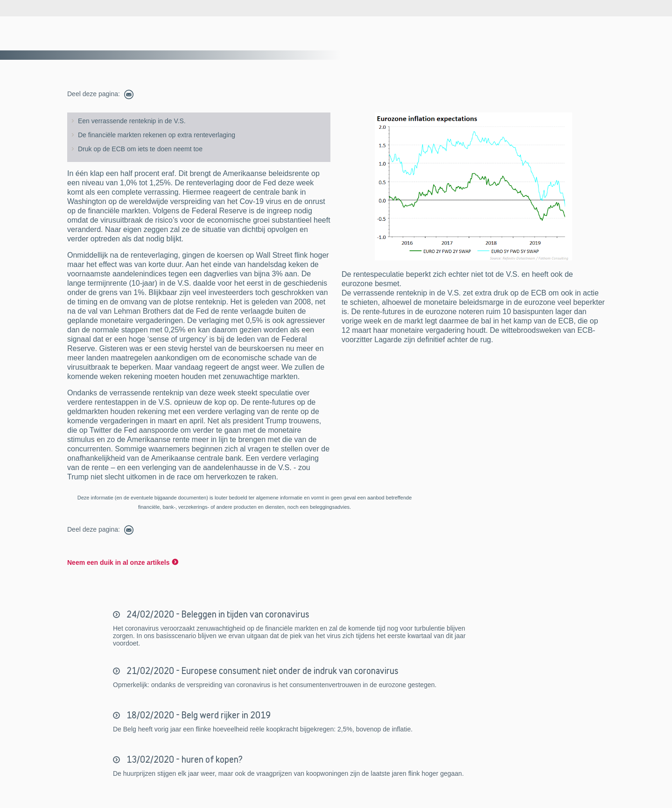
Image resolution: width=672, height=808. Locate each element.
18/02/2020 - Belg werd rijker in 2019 (198, 715)
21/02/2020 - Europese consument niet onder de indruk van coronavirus (262, 671)
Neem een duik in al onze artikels (118, 562)
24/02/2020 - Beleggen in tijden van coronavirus (217, 614)
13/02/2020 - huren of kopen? (184, 759)
